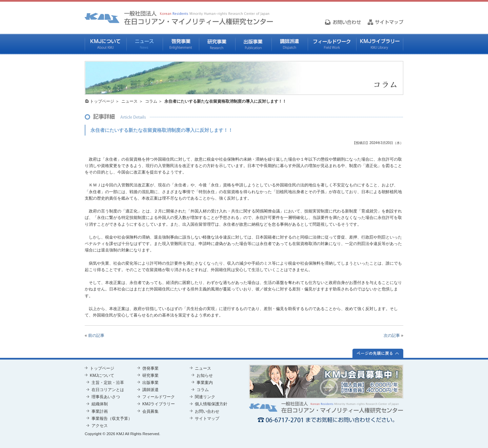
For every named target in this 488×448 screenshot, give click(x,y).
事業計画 (100, 411)
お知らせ (205, 375)
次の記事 (392, 335)
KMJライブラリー (380, 44)
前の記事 (96, 335)
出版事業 (253, 44)
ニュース (145, 44)
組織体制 (100, 404)
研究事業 (217, 44)
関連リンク (205, 397)
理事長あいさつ (106, 397)
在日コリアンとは (108, 390)
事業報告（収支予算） (112, 419)
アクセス (100, 426)
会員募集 (150, 411)
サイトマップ (207, 419)
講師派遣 (290, 44)
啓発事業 (181, 44)
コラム (151, 101)
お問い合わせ (207, 411)
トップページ (102, 101)
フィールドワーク (332, 44)
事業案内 (205, 383)
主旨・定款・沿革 (108, 383)
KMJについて (106, 44)
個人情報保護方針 (211, 404)
